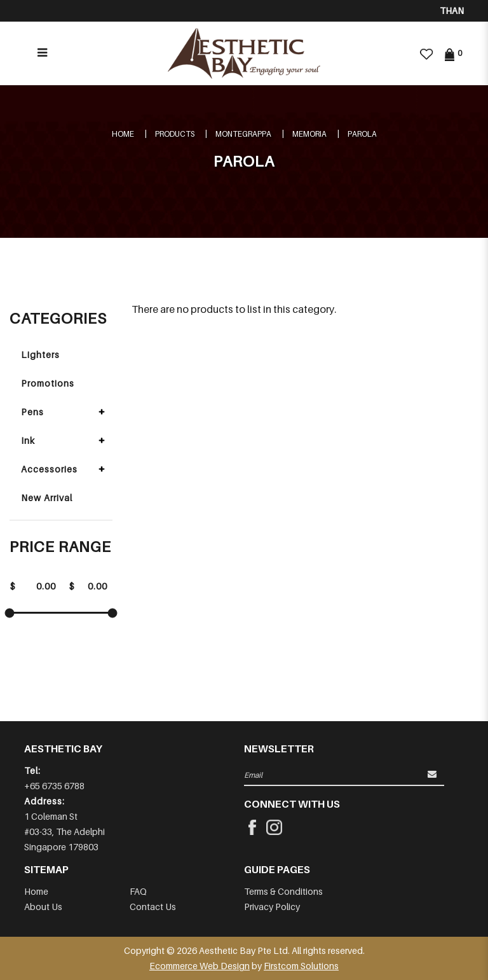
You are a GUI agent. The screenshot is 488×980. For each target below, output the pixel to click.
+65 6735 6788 (54, 786)
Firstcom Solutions (301, 966)
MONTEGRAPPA (243, 134)
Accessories (49, 469)
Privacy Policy (272, 907)
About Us (43, 907)
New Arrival (47, 498)
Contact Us (153, 907)
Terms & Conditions (283, 891)
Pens (32, 412)
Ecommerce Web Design (200, 966)
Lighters (40, 355)
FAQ (138, 891)
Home (123, 134)
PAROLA (362, 134)
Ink (28, 440)
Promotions (48, 383)
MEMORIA (309, 134)
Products (175, 134)
